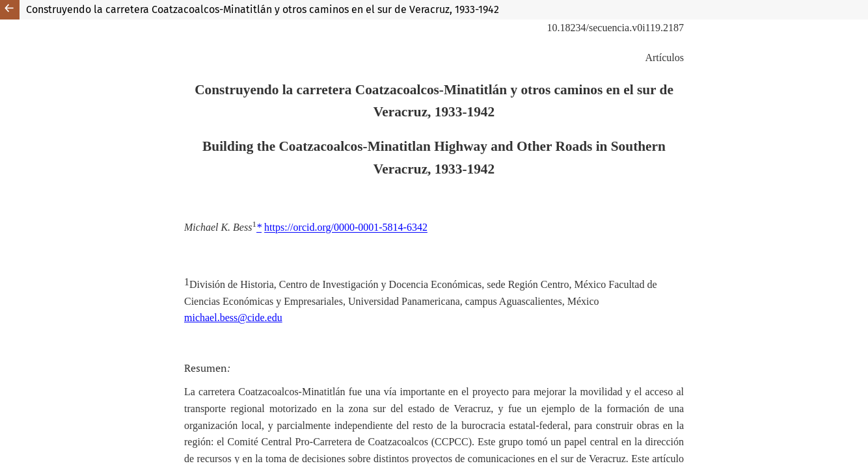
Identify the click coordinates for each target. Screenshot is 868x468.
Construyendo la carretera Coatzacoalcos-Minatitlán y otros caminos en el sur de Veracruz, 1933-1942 (263, 9)
